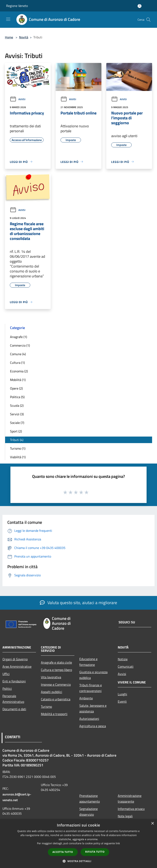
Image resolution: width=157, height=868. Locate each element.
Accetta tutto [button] (63, 852)
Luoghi (122, 694)
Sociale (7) (17, 423)
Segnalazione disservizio (89, 812)
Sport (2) (16, 431)
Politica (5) (17, 397)
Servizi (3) (17, 414)
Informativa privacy (131, 809)
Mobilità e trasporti (54, 714)
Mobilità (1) (18, 380)
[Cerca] (148, 20)
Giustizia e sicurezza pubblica (93, 675)
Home (9, 37)
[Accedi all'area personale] (140, 6)
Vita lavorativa (51, 677)
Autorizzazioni (89, 719)
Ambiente (86, 698)
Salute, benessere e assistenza (93, 708)
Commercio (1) (20, 345)
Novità (24, 37)
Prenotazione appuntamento (90, 799)
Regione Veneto (17, 6)
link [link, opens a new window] (118, 843)
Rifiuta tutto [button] (95, 852)
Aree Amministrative (17, 666)
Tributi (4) (17, 440)
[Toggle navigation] (8, 19)
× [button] (152, 824)
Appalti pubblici (52, 692)
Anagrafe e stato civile (56, 662)
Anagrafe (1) (19, 337)
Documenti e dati (14, 709)
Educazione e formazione (88, 662)
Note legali (125, 816)
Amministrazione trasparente (130, 799)
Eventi (122, 701)
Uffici (6, 674)
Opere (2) (16, 388)
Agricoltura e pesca (93, 726)
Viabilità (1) (18, 457)
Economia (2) (19, 371)
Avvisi (18, 99)
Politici (7, 689)
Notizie (123, 659)
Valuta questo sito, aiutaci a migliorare (78, 603)
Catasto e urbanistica (56, 699)
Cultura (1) (17, 363)
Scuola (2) (17, 405)
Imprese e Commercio (56, 684)
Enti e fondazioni (14, 681)
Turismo (46, 707)
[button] (78, 861)
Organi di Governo (15, 659)
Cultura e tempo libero (56, 670)
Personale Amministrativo (13, 699)
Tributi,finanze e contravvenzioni (91, 688)
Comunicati (126, 666)
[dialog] (78, 844)
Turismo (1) (18, 448)
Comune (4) (18, 354)
